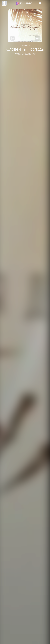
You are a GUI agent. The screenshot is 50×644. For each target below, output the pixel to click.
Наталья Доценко (25, 54)
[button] (38, 38)
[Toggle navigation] (47, 3)
